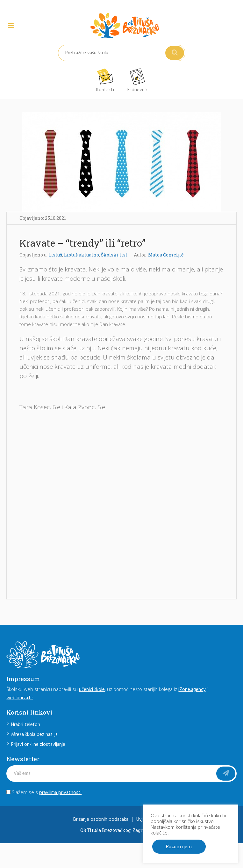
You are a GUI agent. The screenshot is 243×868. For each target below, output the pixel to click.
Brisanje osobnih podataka (101, 820)
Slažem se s (44, 792)
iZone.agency (192, 690)
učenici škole (92, 690)
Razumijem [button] (179, 846)
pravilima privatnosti (60, 793)
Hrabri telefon (26, 725)
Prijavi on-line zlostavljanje (38, 745)
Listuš (55, 255)
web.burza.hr (20, 698)
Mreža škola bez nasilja (34, 735)
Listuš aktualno (82, 255)
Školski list (114, 255)
